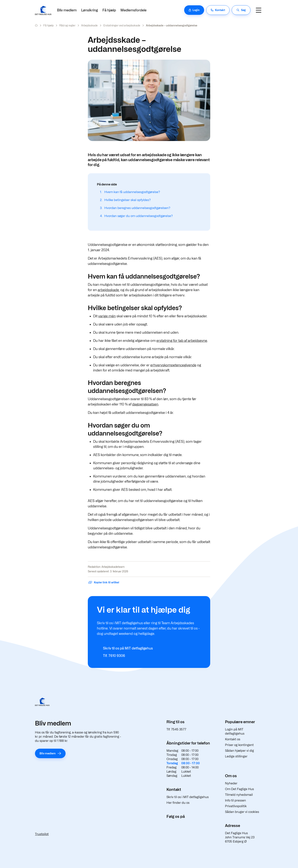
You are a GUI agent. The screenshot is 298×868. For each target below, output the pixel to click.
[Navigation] (258, 10)
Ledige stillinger (236, 756)
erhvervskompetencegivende (173, 365)
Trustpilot (42, 834)
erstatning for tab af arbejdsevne (182, 341)
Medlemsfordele (134, 10)
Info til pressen (235, 800)
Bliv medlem (67, 10)
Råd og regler (67, 25)
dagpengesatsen (145, 404)
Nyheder (231, 783)
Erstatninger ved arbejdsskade (122, 25)
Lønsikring (90, 10)
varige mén (107, 316)
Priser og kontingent (239, 745)
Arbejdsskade (89, 25)
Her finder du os (178, 803)
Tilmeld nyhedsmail (239, 795)
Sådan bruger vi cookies (242, 812)
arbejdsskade (108, 290)
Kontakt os (233, 739)
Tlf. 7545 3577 (176, 729)
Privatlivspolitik (236, 806)
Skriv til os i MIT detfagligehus (188, 797)
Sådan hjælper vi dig (239, 751)
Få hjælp (109, 10)
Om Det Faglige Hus (239, 789)
